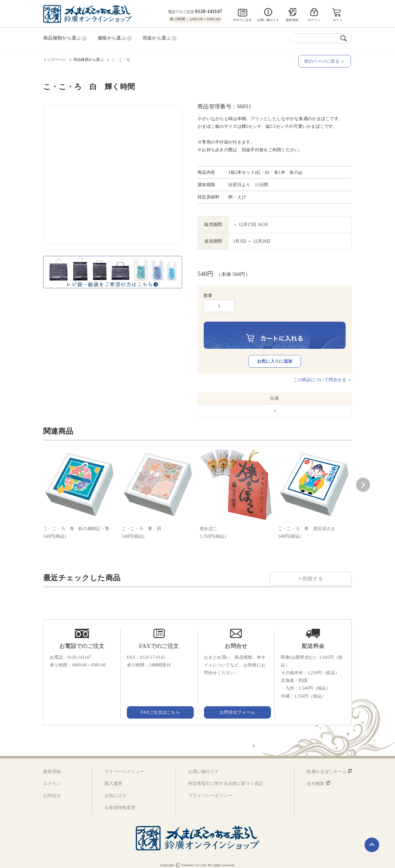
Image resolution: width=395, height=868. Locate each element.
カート (338, 20)
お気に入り (116, 790)
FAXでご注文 (242, 20)
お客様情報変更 (120, 802)
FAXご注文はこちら (159, 706)
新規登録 (292, 20)
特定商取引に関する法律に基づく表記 (226, 777)
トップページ (54, 59)
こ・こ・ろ (121, 59)
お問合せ (52, 790)
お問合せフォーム (236, 706)
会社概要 (316, 777)
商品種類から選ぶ (89, 59)
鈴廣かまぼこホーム (327, 765)
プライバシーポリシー (210, 790)
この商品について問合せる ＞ (323, 374)
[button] (363, 479)
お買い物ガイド (268, 20)
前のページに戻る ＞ (326, 61)
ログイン (52, 777)
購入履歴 (113, 777)
